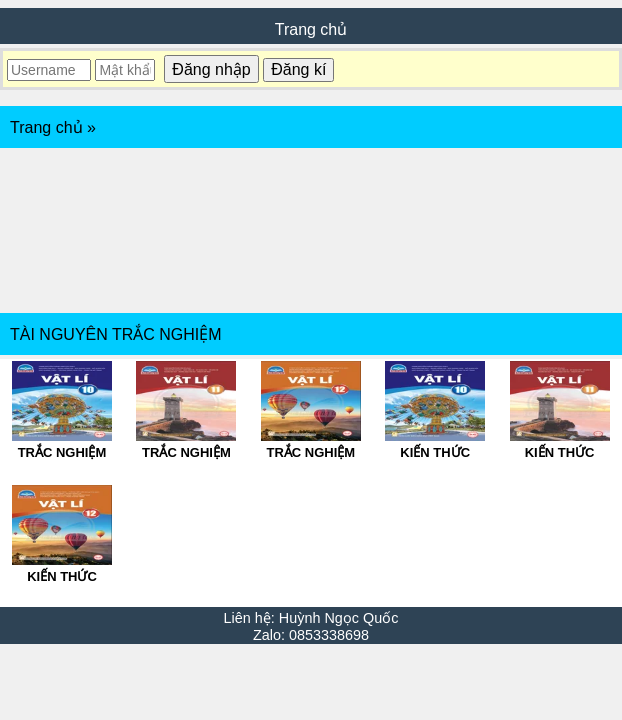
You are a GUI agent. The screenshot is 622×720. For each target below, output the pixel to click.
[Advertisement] (311, 230)
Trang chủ (311, 29)
